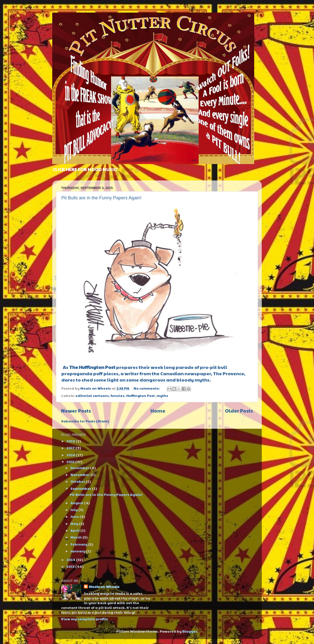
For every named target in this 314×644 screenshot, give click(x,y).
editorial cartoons (92, 396)
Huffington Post (140, 396)
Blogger (190, 631)
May (75, 524)
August (77, 503)
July (74, 510)
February (79, 544)
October (78, 481)
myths (162, 396)
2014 (71, 560)
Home (158, 411)
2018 (71, 441)
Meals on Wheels (104, 587)
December (80, 468)
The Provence (229, 373)
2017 (71, 448)
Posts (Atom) (97, 421)
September (81, 488)
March (76, 537)
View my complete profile (85, 619)
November (80, 475)
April (75, 530)
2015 (71, 462)
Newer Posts (76, 411)
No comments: (147, 388)
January (78, 551)
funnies (117, 396)
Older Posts (239, 411)
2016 (71, 455)
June (75, 516)
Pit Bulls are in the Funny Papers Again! (101, 198)
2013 (71, 566)
